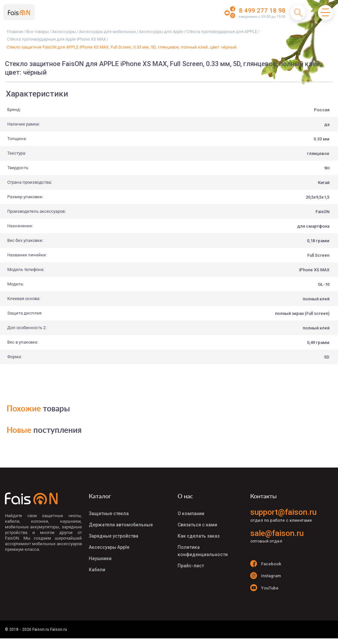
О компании (191, 513)
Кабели (97, 563)
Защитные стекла (109, 513)
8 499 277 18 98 (262, 11)
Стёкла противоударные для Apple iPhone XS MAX (56, 39)
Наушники (100, 553)
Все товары (37, 32)
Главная (15, 32)
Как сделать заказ (199, 533)
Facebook (266, 564)
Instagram (266, 577)
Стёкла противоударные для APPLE (222, 32)
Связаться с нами (197, 523)
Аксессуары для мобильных (107, 32)
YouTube (264, 590)
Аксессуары (64, 32)
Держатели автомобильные (121, 523)
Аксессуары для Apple (161, 32)
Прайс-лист (191, 559)
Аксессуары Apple (109, 543)
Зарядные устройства (114, 533)
